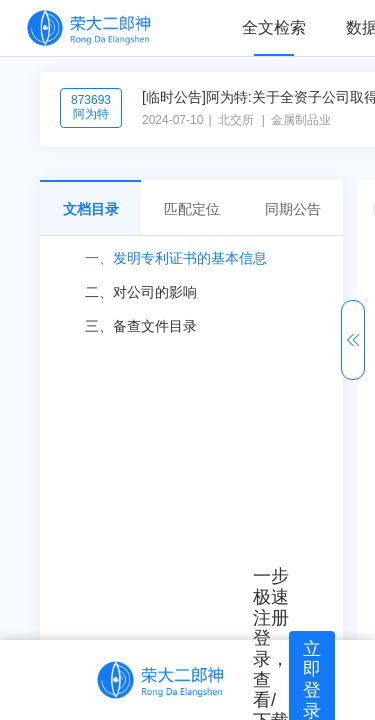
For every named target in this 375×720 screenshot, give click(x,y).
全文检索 (274, 27)
